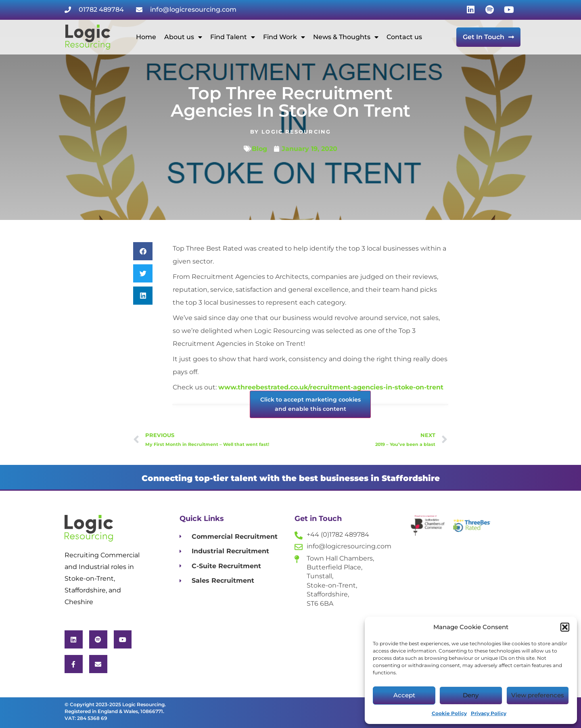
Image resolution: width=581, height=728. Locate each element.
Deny (471, 695)
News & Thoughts (346, 37)
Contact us (404, 37)
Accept (404, 695)
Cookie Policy (449, 713)
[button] (565, 627)
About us (183, 37)
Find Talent (233, 37)
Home (146, 37)
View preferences (538, 695)
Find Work (284, 37)
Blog (259, 149)
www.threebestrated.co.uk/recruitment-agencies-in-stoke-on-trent (331, 387)
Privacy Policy (489, 713)
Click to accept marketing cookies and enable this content (310, 404)
